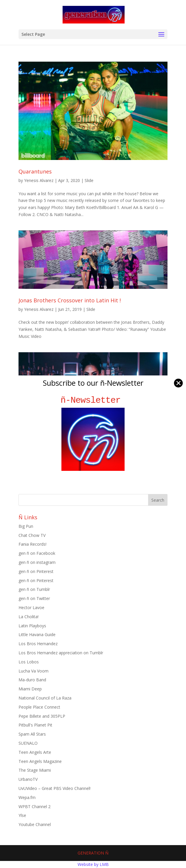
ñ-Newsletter (93, 400)
